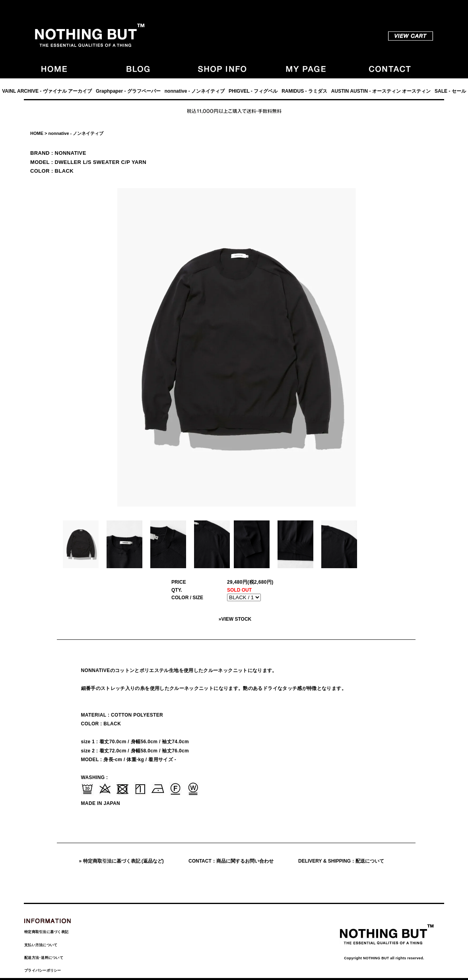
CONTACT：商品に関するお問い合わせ (231, 861)
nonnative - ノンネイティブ (195, 91)
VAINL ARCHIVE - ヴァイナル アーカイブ (47, 91)
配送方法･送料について (44, 958)
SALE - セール (450, 91)
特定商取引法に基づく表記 (46, 932)
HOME (37, 133)
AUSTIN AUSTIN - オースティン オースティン (381, 91)
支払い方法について (41, 945)
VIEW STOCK (236, 619)
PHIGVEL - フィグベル (253, 91)
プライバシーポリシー (43, 970)
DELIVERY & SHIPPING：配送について (341, 861)
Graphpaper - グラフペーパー (128, 91)
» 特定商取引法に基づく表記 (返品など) (121, 861)
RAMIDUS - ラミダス (304, 91)
